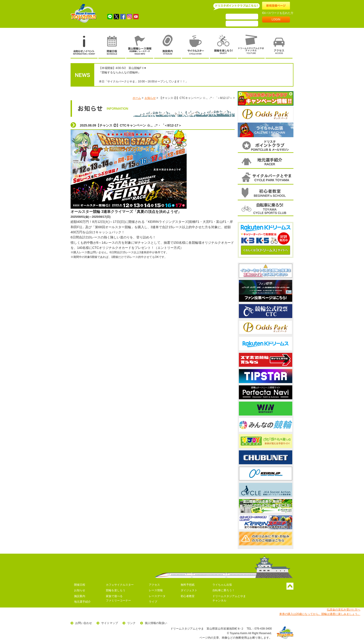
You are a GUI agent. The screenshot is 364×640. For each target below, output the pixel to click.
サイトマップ (110, 623)
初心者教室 (188, 596)
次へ (293, 114)
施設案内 (80, 596)
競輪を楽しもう (116, 590)
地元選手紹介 (82, 602)
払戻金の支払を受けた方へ (344, 610)
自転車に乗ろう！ (224, 590)
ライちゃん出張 (222, 585)
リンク (131, 623)
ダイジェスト (189, 590)
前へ (239, 114)
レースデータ (157, 596)
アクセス (154, 585)
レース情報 (156, 590)
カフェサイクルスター (120, 585)
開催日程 (80, 585)
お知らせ (150, 98)
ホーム (137, 98)
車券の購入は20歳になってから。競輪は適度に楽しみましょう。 (320, 614)
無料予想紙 (188, 585)
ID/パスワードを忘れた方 (278, 13)
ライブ (153, 602)
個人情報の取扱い (156, 623)
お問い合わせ (84, 623)
